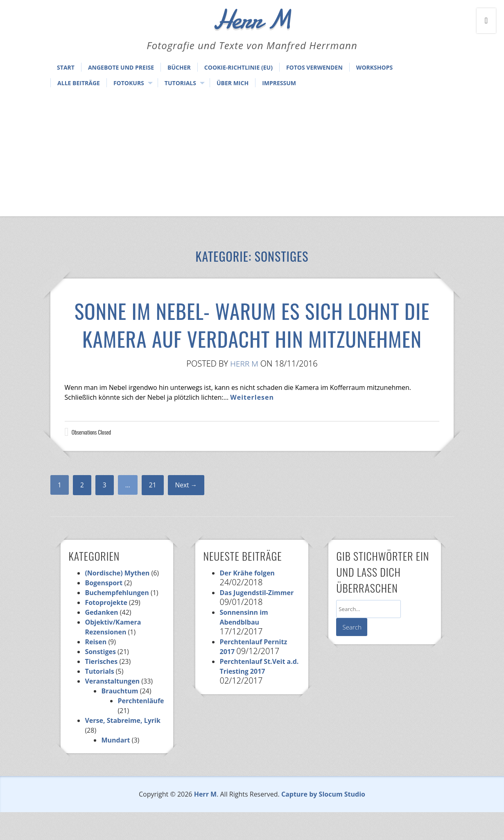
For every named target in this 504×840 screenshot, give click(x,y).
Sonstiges (100, 679)
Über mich (233, 83)
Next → (187, 513)
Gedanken (101, 640)
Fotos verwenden (314, 67)
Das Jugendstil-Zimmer (257, 620)
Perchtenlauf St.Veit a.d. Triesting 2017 (259, 694)
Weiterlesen (252, 425)
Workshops (374, 67)
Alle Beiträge (79, 83)
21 (153, 513)
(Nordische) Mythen (117, 601)
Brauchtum (120, 719)
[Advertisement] (252, 155)
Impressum (279, 83)
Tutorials (180, 83)
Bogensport (104, 611)
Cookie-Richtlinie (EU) (238, 67)
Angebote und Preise (121, 67)
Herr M (244, 391)
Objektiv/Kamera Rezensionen (113, 655)
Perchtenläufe (141, 729)
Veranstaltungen (112, 709)
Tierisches (101, 689)
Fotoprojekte (106, 630)
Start (66, 67)
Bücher (179, 67)
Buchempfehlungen (117, 620)
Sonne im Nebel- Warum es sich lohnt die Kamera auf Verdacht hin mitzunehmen (252, 337)
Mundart (115, 768)
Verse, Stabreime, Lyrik (122, 748)
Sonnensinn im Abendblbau (244, 645)
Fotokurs (129, 83)
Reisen (96, 670)
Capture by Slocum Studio (323, 822)
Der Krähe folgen (247, 601)
